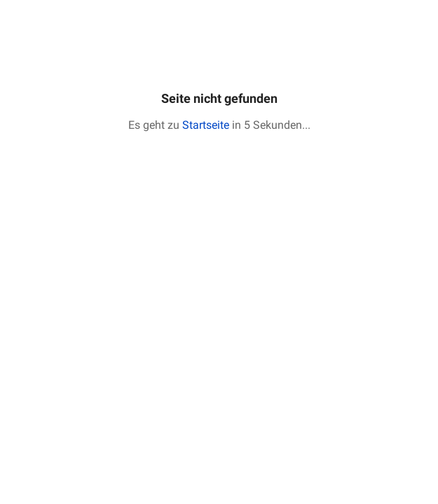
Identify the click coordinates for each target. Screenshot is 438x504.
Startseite (206, 125)
